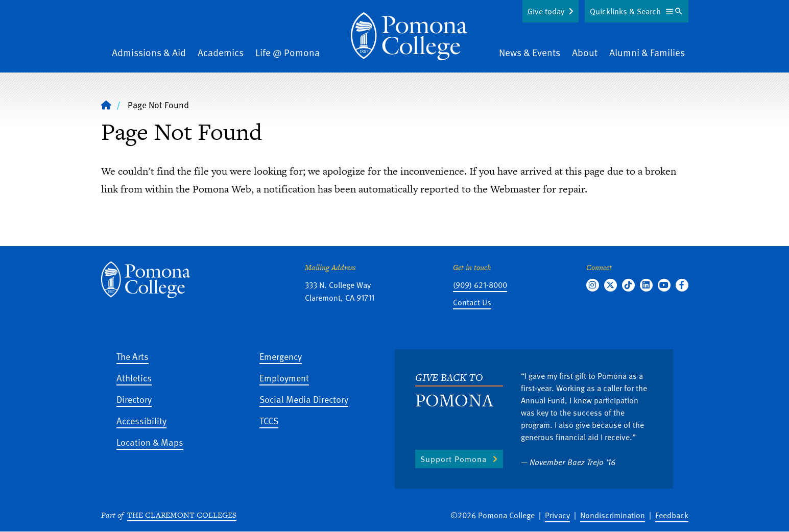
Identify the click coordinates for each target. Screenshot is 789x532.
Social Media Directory (304, 399)
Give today (546, 11)
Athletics (134, 378)
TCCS (269, 420)
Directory (134, 399)
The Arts (133, 356)
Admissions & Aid (149, 52)
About (585, 52)
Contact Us (472, 302)
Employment (284, 378)
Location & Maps (150, 442)
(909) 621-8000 (480, 285)
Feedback (672, 515)
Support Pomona (453, 459)
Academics (221, 52)
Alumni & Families (647, 52)
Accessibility (141, 420)
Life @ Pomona (288, 52)
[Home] (409, 36)
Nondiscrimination (613, 515)
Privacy (557, 515)
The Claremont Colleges (182, 515)
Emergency (281, 356)
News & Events (530, 52)
